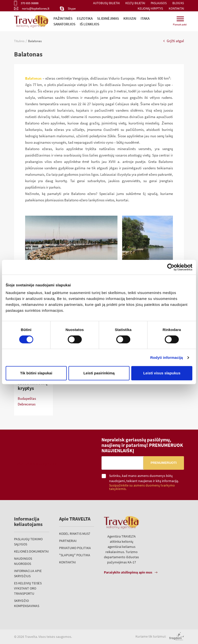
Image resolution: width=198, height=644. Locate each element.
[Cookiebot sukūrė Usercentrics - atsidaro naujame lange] (171, 267)
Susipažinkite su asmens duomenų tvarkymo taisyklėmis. (142, 487)
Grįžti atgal (174, 41)
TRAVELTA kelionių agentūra (35, 463)
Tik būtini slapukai (36, 373)
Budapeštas (27, 398)
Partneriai (68, 541)
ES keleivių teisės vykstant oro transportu (28, 588)
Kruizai (130, 18)
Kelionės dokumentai (31, 551)
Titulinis (19, 41)
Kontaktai (176, 9)
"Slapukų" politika (75, 555)
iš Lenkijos (90, 24)
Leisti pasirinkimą (99, 373)
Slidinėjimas (108, 18)
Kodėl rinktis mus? (75, 534)
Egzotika (85, 18)
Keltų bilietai (135, 3)
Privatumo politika (75, 548)
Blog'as (178, 3)
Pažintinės (63, 18)
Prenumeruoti (164, 463)
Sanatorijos (64, 24)
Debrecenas (27, 404)
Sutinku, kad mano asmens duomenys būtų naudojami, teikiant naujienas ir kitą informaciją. (147, 482)
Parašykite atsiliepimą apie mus (128, 572)
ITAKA (145, 18)
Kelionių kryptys (150, 9)
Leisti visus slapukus (162, 373)
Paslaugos (159, 3)
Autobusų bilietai (106, 3)
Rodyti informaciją (167, 357)
